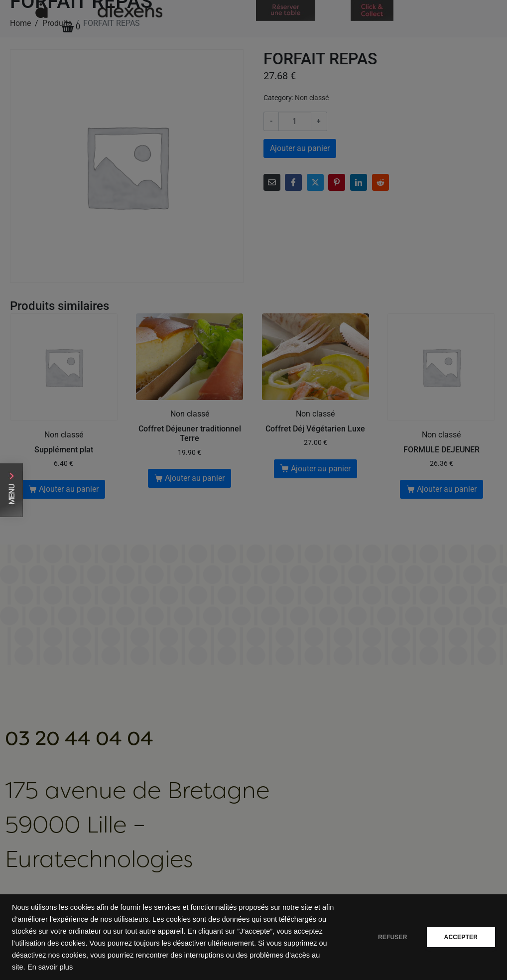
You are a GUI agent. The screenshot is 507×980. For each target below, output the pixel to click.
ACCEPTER (461, 937)
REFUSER (393, 937)
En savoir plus (50, 967)
